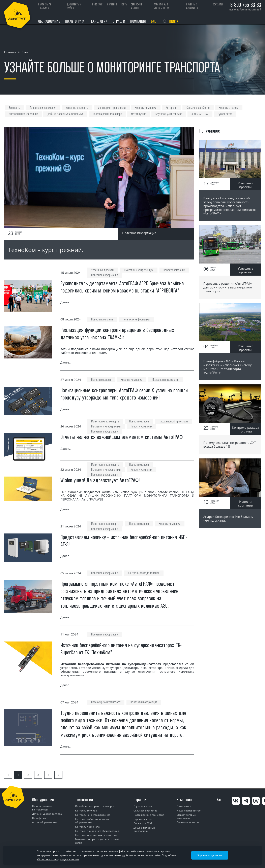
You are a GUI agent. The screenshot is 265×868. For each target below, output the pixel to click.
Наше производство (189, 811)
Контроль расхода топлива (144, 573)
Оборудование (49, 21)
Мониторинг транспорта (112, 108)
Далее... (66, 302)
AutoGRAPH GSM (200, 114)
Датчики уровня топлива (47, 814)
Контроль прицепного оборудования (97, 831)
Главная (10, 52)
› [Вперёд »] (58, 775)
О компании (184, 806)
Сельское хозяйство (198, 108)
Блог (155, 21)
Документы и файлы (74, 6)
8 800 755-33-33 (246, 5)
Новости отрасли (229, 108)
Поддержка (98, 5)
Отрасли (119, 21)
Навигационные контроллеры (42, 808)
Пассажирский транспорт (107, 114)
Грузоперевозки (143, 806)
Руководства (225, 114)
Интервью (171, 108)
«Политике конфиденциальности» (58, 859)
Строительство (142, 819)
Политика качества (188, 822)
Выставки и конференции (23, 114)
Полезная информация (43, 108)
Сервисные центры (137, 6)
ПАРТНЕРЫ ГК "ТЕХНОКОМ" (45, 6)
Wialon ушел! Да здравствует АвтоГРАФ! (100, 480)
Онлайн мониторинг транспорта (95, 806)
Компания (138, 21)
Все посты (14, 108)
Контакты (218, 5)
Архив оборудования (45, 822)
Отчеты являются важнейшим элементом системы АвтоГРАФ (122, 437)
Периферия (39, 818)
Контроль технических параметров (96, 835)
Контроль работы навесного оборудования (92, 821)
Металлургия (139, 114)
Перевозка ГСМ (143, 823)
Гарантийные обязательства (161, 6)
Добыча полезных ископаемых (65, 114)
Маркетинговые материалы (186, 816)
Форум (124, 5)
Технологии (98, 21)
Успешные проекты (77, 108)
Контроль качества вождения (93, 815)
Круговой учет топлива (169, 114)
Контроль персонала (87, 827)
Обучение (112, 5)
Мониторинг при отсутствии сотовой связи (97, 841)
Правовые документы (192, 6)
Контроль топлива (86, 811)
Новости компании (146, 108)
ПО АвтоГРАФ (75, 21)
